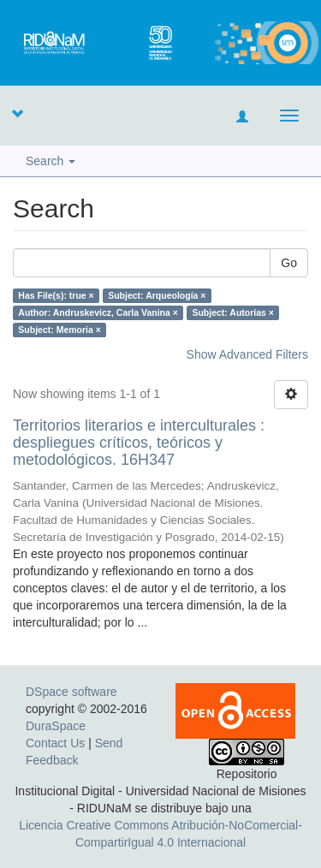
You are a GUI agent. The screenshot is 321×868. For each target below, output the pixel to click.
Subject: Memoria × (59, 330)
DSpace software (71, 692)
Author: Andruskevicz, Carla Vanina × (98, 312)
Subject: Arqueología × (157, 295)
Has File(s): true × (56, 295)
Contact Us (55, 743)
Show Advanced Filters (247, 354)
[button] (17, 113)
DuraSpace (56, 726)
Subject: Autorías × (233, 312)
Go (289, 263)
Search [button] (51, 161)
